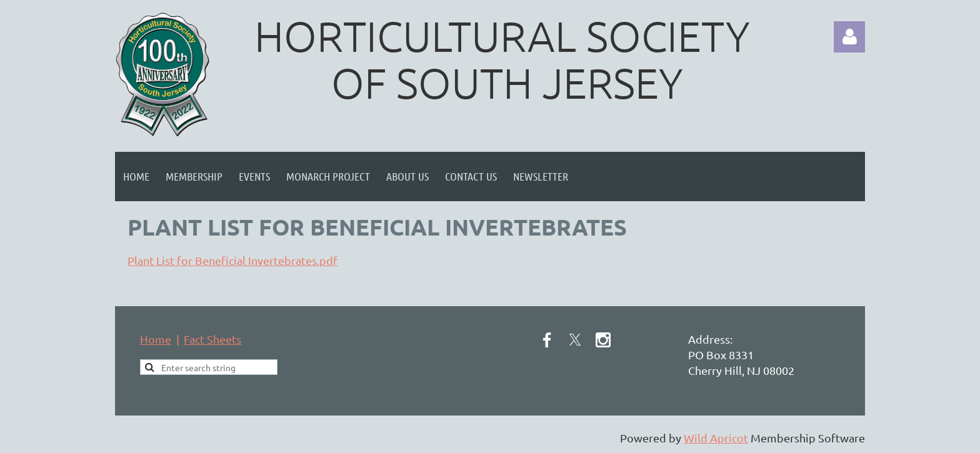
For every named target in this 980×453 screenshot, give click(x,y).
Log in (849, 37)
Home (156, 339)
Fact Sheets (212, 339)
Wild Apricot (716, 438)
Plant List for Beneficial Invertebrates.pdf (232, 260)
